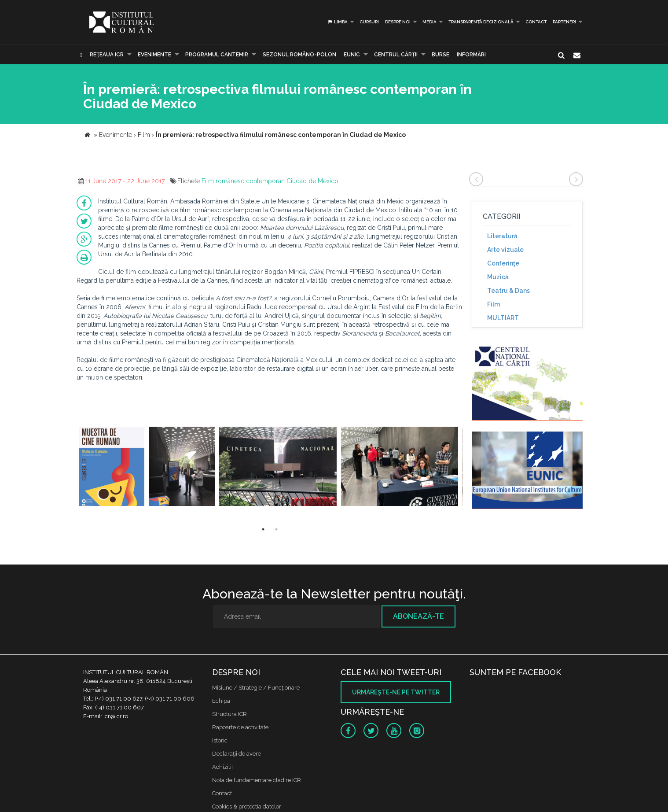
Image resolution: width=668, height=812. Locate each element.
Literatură (502, 236)
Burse (440, 55)
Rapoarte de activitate (240, 727)
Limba (337, 22)
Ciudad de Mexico (312, 181)
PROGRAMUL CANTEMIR (217, 55)
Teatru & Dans (508, 291)
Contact (536, 22)
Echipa (221, 701)
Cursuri (369, 22)
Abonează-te (418, 616)
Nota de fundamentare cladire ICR (257, 780)
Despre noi (398, 22)
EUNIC (352, 55)
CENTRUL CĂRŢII (396, 55)
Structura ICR (229, 714)
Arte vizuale (505, 250)
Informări (471, 55)
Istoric (220, 740)
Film (494, 304)
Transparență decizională (481, 22)
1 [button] (263, 529)
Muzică (498, 277)
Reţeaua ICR (107, 55)
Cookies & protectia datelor (247, 806)
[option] (112, 467)
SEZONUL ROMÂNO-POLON (299, 55)
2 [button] (276, 529)
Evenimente (154, 55)
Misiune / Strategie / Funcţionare (256, 688)
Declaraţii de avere (237, 754)
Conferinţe (503, 263)
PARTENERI (564, 22)
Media (429, 22)
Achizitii (222, 767)
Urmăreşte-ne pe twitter (396, 692)
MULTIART (503, 318)
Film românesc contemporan (243, 181)
